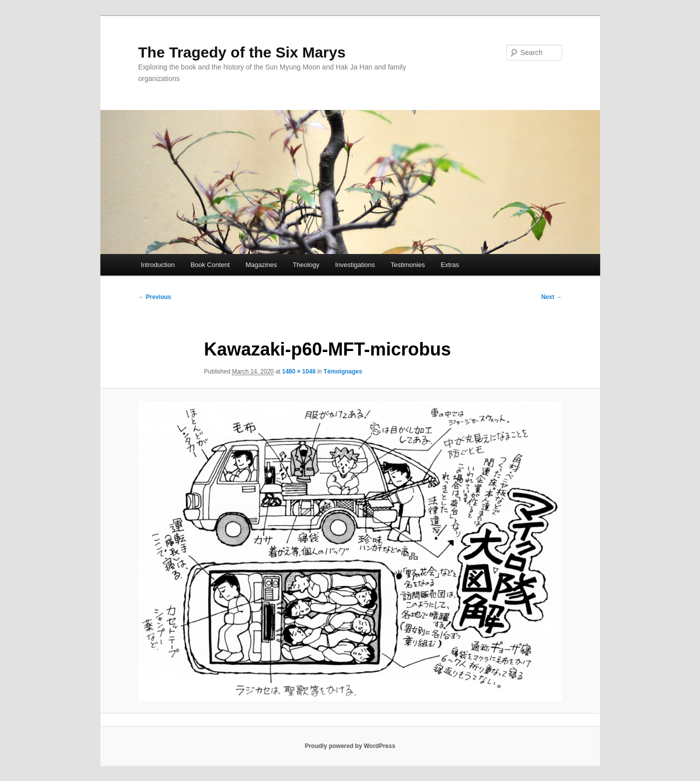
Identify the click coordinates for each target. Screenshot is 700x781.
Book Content (210, 265)
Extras (450, 265)
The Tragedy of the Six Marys (242, 52)
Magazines (261, 265)
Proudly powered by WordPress (350, 746)
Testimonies (408, 265)
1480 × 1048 (299, 371)
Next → (551, 297)
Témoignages (343, 371)
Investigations (355, 265)
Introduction (158, 265)
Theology (306, 265)
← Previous (155, 297)
